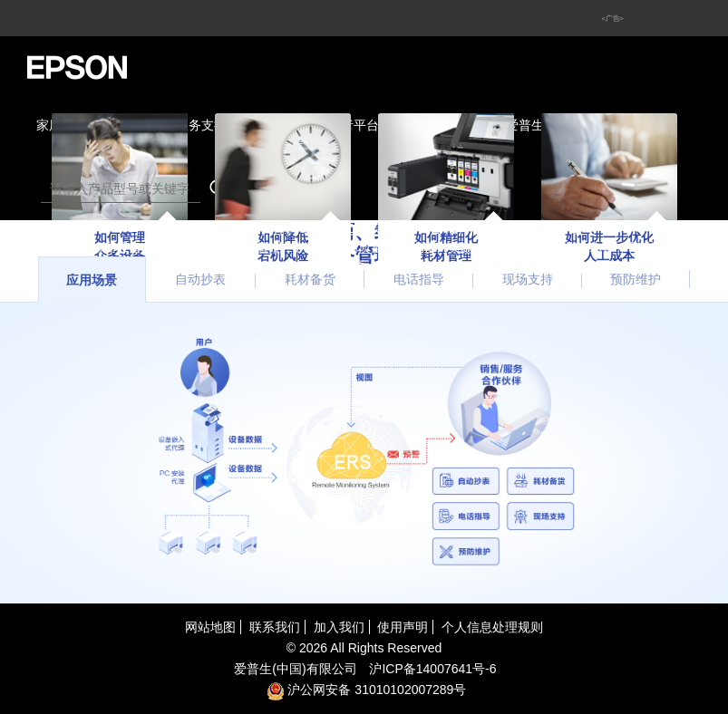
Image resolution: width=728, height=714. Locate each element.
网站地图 (210, 627)
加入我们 (339, 627)
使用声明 (403, 627)
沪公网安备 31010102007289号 (367, 690)
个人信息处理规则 (492, 627)
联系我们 (275, 627)
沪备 (432, 669)
